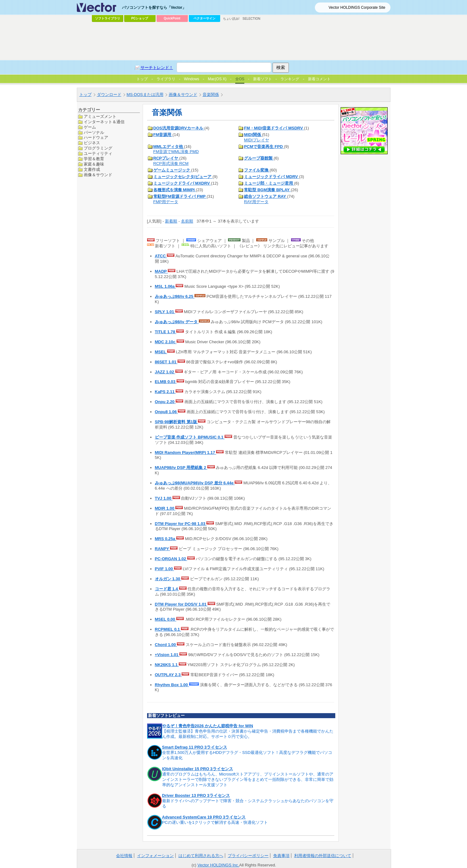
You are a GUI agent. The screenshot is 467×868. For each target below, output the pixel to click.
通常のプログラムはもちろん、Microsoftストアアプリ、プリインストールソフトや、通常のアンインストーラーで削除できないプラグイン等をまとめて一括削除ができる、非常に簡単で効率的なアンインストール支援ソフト (248, 779)
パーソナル (94, 132)
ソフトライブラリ (108, 18)
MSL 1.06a (165, 286)
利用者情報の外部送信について (323, 856)
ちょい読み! (231, 19)
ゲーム (90, 127)
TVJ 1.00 (164, 498)
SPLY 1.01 (165, 312)
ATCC (161, 256)
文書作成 (92, 169)
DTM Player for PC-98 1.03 (181, 524)
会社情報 (124, 856)
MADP (162, 271)
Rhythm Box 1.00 (172, 685)
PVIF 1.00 (165, 569)
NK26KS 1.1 (167, 665)
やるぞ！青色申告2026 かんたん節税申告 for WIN (208, 726)
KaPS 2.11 (165, 392)
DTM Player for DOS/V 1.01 (181, 604)
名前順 (187, 221)
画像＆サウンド (183, 95)
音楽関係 (211, 95)
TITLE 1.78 (166, 332)
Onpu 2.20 (165, 402)
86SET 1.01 (166, 362)
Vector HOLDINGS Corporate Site (357, 8)
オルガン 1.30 (168, 579)
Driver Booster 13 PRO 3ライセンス (196, 795)
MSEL (161, 352)
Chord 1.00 (166, 645)
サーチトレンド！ (157, 68)
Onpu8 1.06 (167, 412)
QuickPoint (172, 18)
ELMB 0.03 (166, 382)
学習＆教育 (94, 159)
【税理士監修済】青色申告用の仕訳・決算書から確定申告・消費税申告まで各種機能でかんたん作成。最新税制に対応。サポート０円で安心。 (248, 734)
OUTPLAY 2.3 (168, 675)
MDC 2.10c (166, 342)
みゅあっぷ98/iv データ (177, 322)
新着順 (171, 221)
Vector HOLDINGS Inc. (218, 865)
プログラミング (98, 148)
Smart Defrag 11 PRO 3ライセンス (195, 747)
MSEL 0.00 (166, 619)
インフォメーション (155, 856)
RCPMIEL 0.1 (168, 629)
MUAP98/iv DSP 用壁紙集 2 (181, 468)
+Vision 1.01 (167, 655)
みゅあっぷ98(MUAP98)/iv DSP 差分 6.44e (195, 483)
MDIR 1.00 (165, 508)
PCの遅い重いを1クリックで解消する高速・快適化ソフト (215, 822)
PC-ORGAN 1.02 (171, 559)
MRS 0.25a (166, 539)
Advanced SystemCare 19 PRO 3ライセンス (204, 817)
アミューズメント (100, 116)
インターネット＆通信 (104, 122)
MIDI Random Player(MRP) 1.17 (186, 452)
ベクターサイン (204, 18)
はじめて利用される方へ (201, 856)
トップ (85, 95)
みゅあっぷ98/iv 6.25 (175, 296)
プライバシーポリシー (248, 856)
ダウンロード (109, 95)
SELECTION (251, 19)
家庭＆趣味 (94, 164)
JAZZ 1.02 (165, 372)
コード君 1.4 (167, 589)
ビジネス (92, 143)
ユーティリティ (98, 153)
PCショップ (140, 18)
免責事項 (281, 856)
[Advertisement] (234, 41)
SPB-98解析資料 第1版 (177, 422)
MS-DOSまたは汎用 (145, 95)
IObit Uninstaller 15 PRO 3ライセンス (198, 769)
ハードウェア (96, 137)
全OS (240, 79)
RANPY (163, 549)
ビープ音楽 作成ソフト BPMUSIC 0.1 (190, 437)
